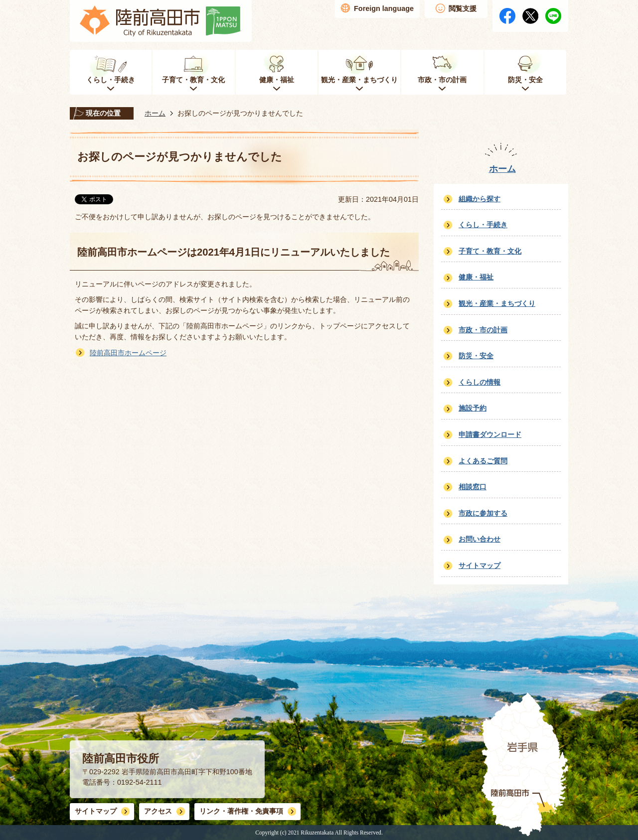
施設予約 (473, 408)
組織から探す (479, 199)
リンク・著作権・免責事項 (241, 811)
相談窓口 (473, 487)
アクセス (158, 811)
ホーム (155, 113)
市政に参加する (483, 513)
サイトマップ (479, 565)
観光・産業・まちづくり (497, 303)
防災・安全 (476, 356)
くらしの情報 (479, 382)
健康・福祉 (476, 277)
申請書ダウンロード (490, 434)
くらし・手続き (483, 225)
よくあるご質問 (483, 461)
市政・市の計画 (483, 330)
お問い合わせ (479, 539)
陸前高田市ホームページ (128, 353)
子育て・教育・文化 (490, 251)
